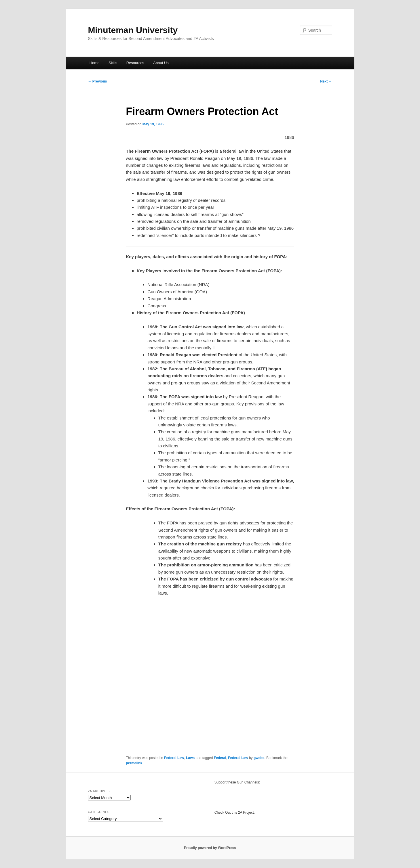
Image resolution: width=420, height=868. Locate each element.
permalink (134, 763)
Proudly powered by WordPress (210, 848)
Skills (113, 63)
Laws (190, 758)
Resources (135, 63)
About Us (161, 63)
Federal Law (174, 758)
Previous (98, 81)
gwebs (259, 758)
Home (95, 63)
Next (326, 81)
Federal (220, 758)
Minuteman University (133, 30)
